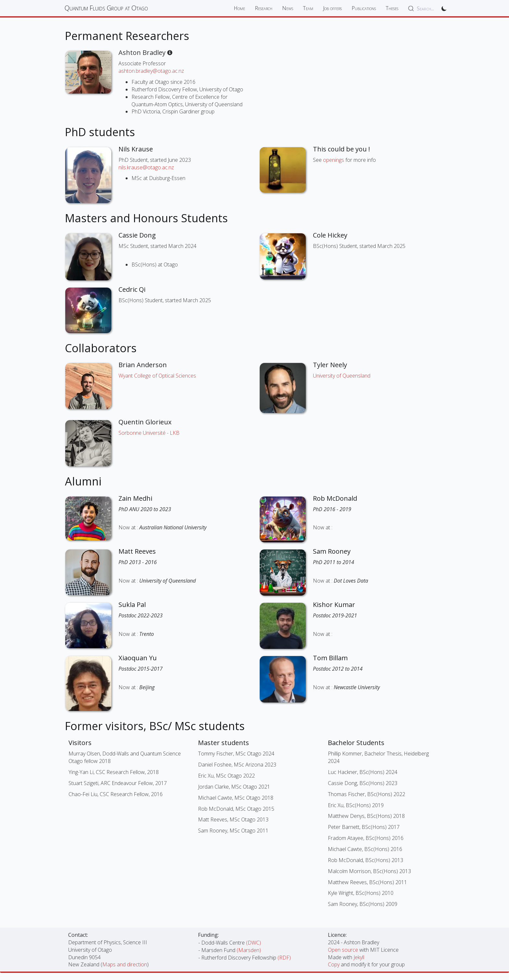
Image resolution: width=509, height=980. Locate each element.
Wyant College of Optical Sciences (157, 376)
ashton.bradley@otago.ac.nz (151, 71)
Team (308, 8)
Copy (334, 964)
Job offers (332, 8)
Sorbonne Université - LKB (149, 433)
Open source (344, 950)
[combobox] (421, 8)
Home (239, 8)
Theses (392, 8)
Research (264, 8)
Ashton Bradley (145, 52)
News (288, 8)
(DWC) (254, 943)
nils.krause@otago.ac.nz (146, 167)
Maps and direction (125, 964)
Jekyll (359, 957)
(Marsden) (249, 950)
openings (334, 160)
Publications (364, 8)
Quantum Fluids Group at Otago (106, 8)
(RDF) (284, 958)
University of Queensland (342, 376)
